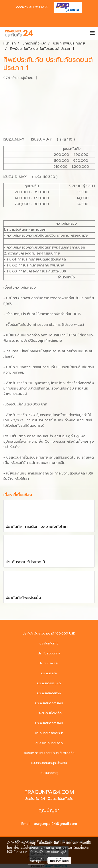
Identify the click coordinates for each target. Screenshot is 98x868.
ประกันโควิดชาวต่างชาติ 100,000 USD (49, 634)
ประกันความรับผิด (49, 683)
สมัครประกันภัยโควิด (49, 743)
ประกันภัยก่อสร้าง (49, 693)
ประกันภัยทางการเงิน (49, 703)
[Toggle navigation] (92, 33)
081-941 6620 (39, 7)
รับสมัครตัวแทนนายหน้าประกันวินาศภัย (49, 753)
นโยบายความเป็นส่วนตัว (28, 852)
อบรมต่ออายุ (49, 773)
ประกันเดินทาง (49, 643)
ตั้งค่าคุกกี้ (36, 860)
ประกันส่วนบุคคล (49, 653)
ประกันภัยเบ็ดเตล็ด (49, 713)
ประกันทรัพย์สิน (49, 663)
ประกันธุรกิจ (49, 673)
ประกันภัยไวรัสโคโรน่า (49, 733)
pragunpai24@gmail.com (55, 824)
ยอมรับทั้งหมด (59, 860)
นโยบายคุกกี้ (59, 852)
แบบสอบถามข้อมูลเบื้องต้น (49, 763)
